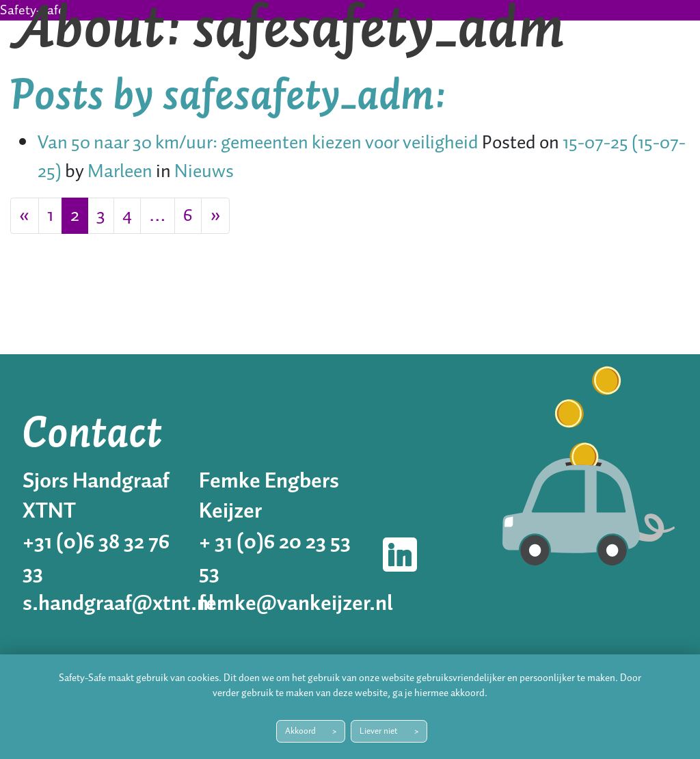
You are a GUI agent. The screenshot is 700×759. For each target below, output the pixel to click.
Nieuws (204, 172)
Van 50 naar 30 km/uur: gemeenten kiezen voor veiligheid (258, 143)
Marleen (118, 172)
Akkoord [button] (300, 731)
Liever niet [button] (379, 731)
